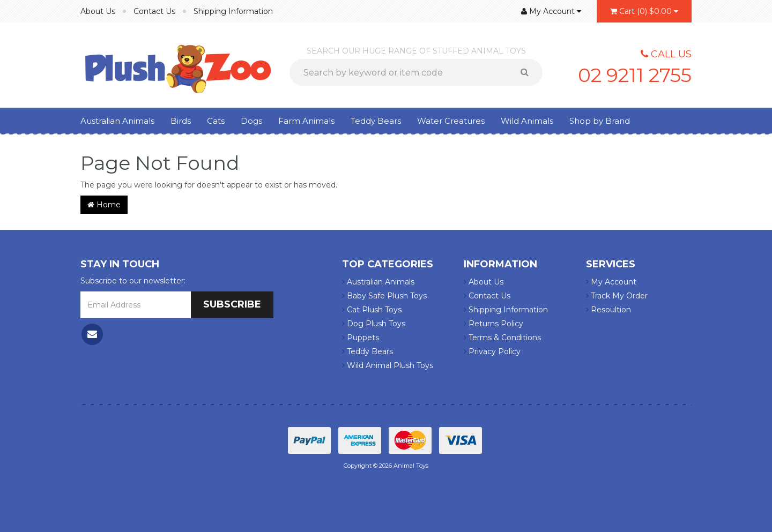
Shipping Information (233, 11)
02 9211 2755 (635, 75)
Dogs (251, 121)
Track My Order (617, 296)
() (644, 11)
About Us (98, 11)
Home (104, 205)
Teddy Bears (376, 121)
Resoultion (608, 310)
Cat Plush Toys (372, 310)
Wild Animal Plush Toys (388, 365)
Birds (181, 121)
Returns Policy (493, 324)
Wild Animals (527, 121)
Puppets (361, 338)
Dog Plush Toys (374, 324)
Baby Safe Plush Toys (384, 296)
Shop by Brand (600, 121)
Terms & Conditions (502, 338)
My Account (611, 282)
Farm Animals (306, 121)
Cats (216, 121)
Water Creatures (451, 121)
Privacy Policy (492, 351)
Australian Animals (117, 121)
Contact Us (154, 11)
